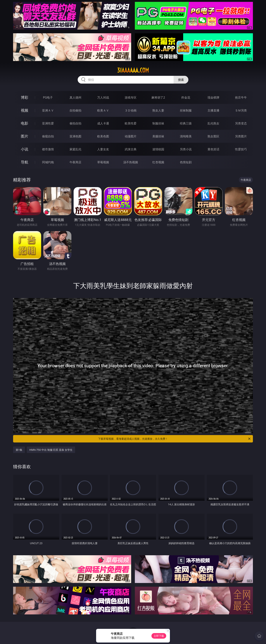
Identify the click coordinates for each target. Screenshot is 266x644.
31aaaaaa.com (133, 70)
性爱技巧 (241, 149)
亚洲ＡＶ (48, 110)
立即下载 (159, 636)
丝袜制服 (186, 110)
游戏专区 (131, 97)
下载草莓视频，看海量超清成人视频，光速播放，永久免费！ (175, 439)
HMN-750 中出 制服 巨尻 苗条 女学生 (51, 450)
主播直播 (213, 110)
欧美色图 (103, 136)
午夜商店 (75, 162)
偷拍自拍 (75, 123)
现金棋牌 (213, 97)
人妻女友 (103, 149)
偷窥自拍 (48, 136)
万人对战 (103, 97)
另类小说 (186, 149)
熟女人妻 (158, 110)
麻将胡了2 (158, 97)
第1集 (19, 450)
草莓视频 (103, 162)
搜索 (181, 80)
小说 (25, 149)
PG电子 (48, 97)
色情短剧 (186, 162)
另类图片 (241, 136)
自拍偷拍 (75, 110)
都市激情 (48, 149)
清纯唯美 (186, 136)
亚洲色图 (75, 136)
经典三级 (186, 123)
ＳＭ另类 (241, 110)
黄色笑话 (213, 149)
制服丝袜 (158, 123)
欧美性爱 (131, 123)
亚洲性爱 (48, 123)
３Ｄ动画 (131, 110)
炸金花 (186, 97)
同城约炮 (48, 162)
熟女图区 (213, 136)
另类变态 (241, 123)
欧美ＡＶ (103, 110)
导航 (25, 162)
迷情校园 (158, 149)
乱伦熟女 (213, 123)
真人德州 (75, 97)
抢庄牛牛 (241, 97)
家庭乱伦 (75, 149)
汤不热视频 (131, 162)
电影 (25, 123)
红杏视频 (158, 162)
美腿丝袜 (158, 136)
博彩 (25, 97)
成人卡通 (103, 123)
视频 (25, 110)
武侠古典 (131, 149)
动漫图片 (131, 136)
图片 (25, 136)
